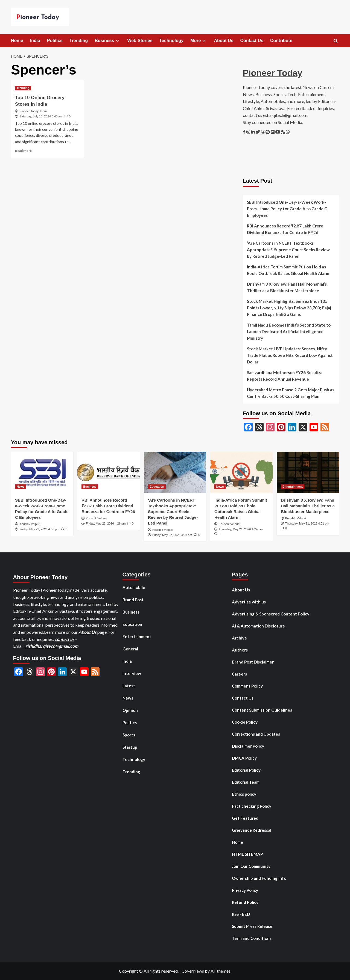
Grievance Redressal (252, 830)
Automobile (134, 587)
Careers (239, 674)
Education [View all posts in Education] (157, 487)
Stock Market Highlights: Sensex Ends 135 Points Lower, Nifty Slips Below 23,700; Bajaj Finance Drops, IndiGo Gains (289, 308)
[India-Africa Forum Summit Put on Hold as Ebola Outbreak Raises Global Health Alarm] (241, 472)
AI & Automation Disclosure (258, 626)
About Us (224, 41)
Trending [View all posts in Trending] (23, 88)
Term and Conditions (252, 938)
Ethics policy (244, 794)
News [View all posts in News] (21, 487)
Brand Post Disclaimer (253, 662)
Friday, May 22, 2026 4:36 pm (39, 529)
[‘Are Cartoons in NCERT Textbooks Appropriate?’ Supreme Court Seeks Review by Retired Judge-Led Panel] (175, 472)
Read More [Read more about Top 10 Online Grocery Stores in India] (23, 151)
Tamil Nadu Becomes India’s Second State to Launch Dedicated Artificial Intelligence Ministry (289, 331)
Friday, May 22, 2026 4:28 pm (106, 523)
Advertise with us (249, 602)
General (130, 649)
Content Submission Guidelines (262, 710)
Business (107, 41)
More (199, 41)
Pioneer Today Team (33, 111)
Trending (79, 41)
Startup (130, 747)
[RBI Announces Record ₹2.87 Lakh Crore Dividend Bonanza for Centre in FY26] (109, 472)
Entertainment (137, 636)
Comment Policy (247, 686)
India (35, 41)
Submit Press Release (252, 926)
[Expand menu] (117, 41)
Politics (55, 41)
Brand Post (133, 600)
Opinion (130, 710)
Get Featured (245, 818)
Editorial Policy (246, 770)
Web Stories (140, 41)
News (128, 698)
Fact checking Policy (252, 806)
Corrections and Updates (256, 734)
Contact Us (252, 41)
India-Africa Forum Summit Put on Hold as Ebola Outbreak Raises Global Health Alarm (288, 270)
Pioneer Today (273, 73)
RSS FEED (241, 914)
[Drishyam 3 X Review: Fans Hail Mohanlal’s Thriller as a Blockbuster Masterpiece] (308, 472)
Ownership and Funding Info (259, 878)
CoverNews (193, 971)
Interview (132, 673)
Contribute (281, 41)
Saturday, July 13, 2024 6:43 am (41, 116)
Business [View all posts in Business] (90, 487)
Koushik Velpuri (30, 524)
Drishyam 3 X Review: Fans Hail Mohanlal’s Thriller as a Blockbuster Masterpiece (287, 287)
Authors (240, 650)
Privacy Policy (245, 890)
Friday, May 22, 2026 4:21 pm (172, 535)
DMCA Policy (244, 758)
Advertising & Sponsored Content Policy (271, 614)
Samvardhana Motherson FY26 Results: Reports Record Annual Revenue (284, 376)
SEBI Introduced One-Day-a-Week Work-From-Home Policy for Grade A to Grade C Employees (287, 209)
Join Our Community (251, 866)
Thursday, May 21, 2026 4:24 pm (241, 529)
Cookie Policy (245, 722)
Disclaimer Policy (248, 746)
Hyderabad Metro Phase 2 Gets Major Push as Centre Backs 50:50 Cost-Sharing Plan (291, 393)
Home (17, 41)
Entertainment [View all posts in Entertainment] (293, 487)
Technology (172, 41)
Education (132, 624)
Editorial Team (246, 782)
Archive (239, 638)
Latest (129, 686)
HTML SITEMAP (247, 854)
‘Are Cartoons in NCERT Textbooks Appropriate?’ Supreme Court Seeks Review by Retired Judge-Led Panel (288, 250)
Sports (129, 735)
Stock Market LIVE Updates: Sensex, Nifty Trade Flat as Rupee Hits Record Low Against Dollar (290, 355)
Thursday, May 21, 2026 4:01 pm (307, 523)
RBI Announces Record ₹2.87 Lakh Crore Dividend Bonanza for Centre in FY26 (285, 229)
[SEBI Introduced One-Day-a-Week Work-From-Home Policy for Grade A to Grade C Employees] (42, 472)
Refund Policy (245, 902)
